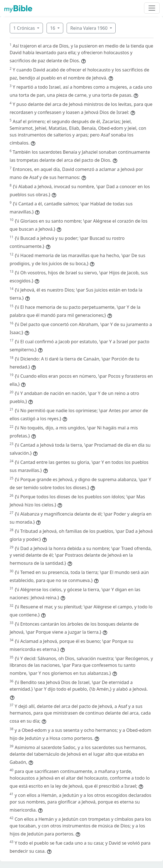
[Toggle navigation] (152, 8)
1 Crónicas (25, 28)
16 (53, 28)
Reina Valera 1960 (89, 28)
